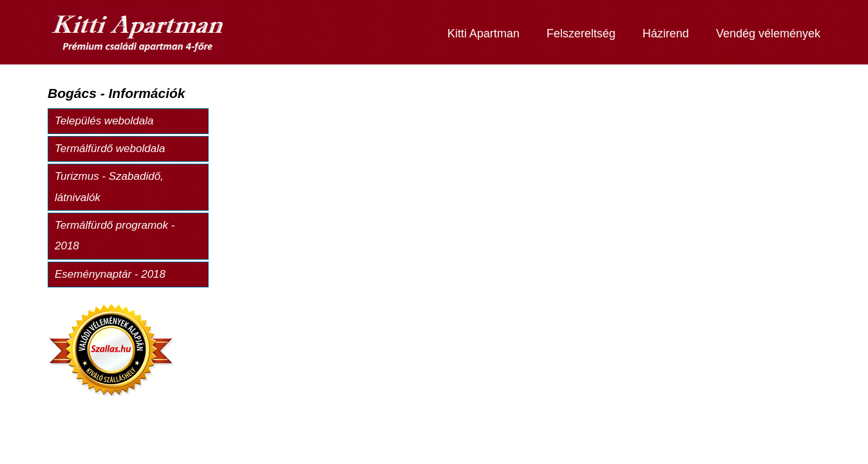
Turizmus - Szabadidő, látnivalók (109, 187)
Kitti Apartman (484, 34)
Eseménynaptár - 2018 (110, 274)
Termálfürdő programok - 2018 (115, 236)
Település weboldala (104, 121)
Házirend (666, 34)
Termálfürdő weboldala (110, 149)
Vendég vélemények (768, 34)
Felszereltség (581, 34)
